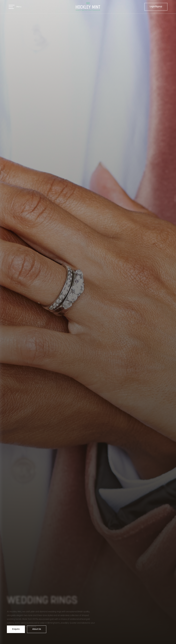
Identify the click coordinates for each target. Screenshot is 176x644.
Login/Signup (156, 7)
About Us (37, 629)
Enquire (16, 629)
